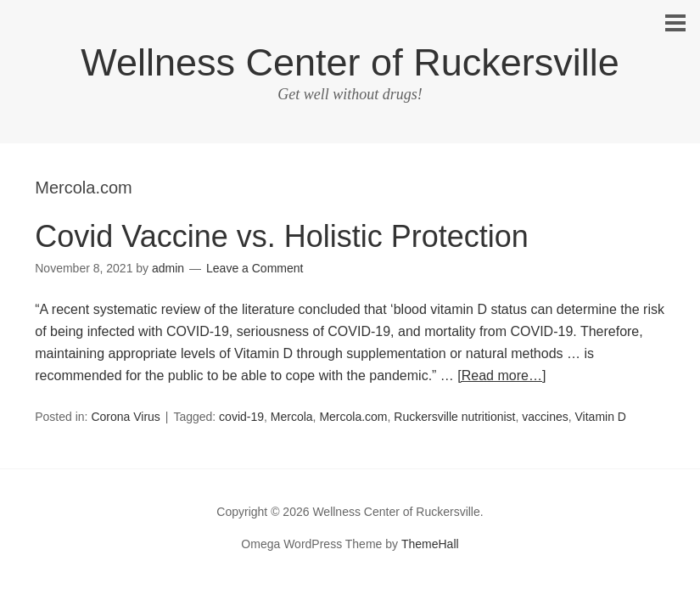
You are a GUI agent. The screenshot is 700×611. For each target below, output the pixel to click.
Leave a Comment (255, 268)
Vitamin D (601, 417)
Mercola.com (353, 417)
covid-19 (241, 417)
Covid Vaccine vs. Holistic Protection (282, 236)
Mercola (292, 417)
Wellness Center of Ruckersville (350, 62)
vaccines (545, 417)
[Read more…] (501, 376)
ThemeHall (430, 544)
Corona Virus (125, 417)
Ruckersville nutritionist (454, 417)
